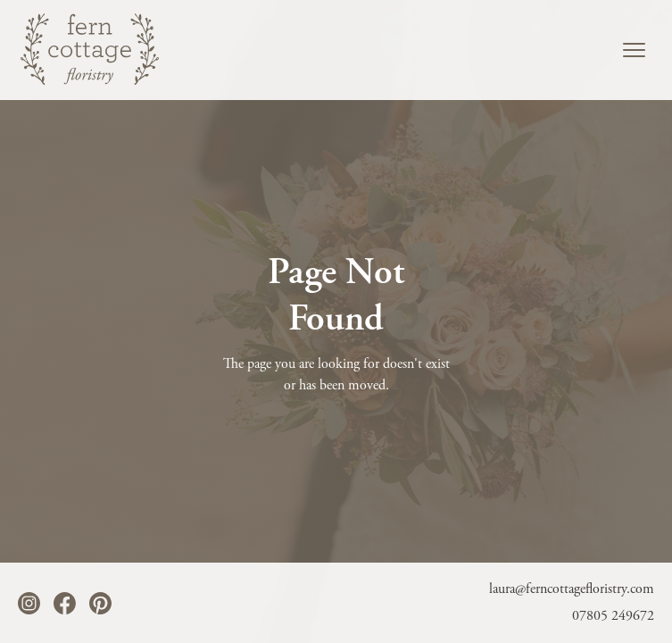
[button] (634, 50)
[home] (92, 49)
